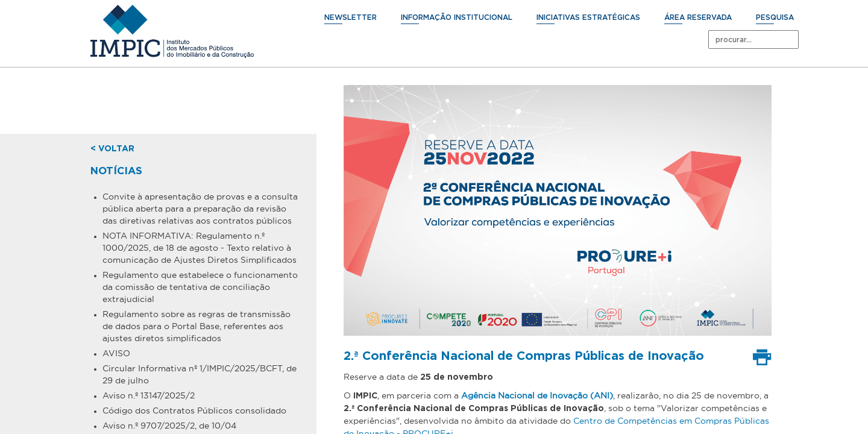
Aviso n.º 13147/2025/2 (149, 395)
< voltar (112, 149)
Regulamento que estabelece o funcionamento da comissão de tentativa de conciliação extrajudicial (200, 287)
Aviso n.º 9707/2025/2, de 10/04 (169, 426)
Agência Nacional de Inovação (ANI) (537, 395)
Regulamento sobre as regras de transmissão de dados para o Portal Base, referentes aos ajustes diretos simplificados (197, 326)
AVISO (116, 353)
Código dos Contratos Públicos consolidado (194, 410)
